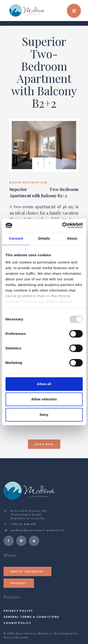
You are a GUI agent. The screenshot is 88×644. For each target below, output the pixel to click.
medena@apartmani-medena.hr (38, 530)
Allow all (44, 384)
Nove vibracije (16, 637)
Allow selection (44, 399)
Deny (44, 415)
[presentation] (38, 163)
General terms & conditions (31, 617)
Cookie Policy (17, 623)
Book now (44, 444)
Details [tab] (44, 238)
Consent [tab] (16, 238)
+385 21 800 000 (23, 524)
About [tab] (72, 238)
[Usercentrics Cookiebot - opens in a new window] (63, 225)
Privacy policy (18, 611)
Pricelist (19, 583)
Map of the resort (27, 571)
